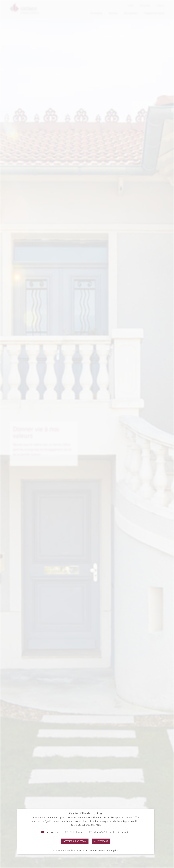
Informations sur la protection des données (76, 850)
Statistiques (76, 832)
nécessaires (52, 832)
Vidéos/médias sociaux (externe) (111, 832)
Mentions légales (109, 850)
